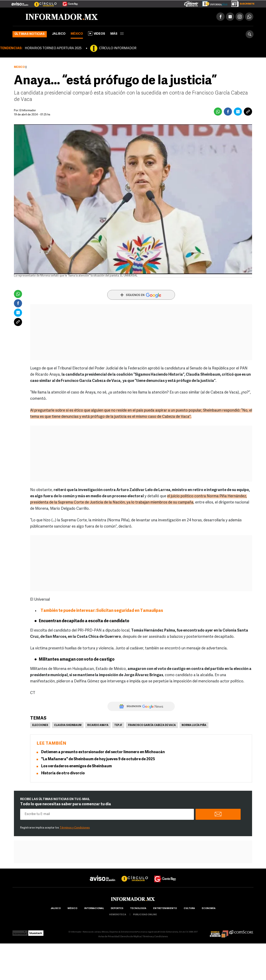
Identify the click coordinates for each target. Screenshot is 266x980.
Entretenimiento (165, 909)
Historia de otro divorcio (63, 773)
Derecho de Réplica (131, 937)
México (77, 34)
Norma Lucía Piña (194, 725)
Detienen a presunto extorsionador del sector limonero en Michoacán (103, 752)
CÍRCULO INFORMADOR (118, 48)
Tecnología (138, 909)
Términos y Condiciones (75, 828)
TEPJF (118, 725)
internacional (94, 909)
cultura (189, 909)
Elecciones (40, 725)
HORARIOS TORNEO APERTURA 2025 (53, 48)
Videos (97, 33)
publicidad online (145, 915)
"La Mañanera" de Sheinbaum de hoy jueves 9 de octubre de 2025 (98, 759)
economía (209, 909)
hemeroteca (118, 915)
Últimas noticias (30, 34)
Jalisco (59, 34)
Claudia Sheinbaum (68, 725)
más (117, 34)
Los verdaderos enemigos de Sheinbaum (76, 766)
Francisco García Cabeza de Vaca (152, 725)
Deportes (117, 909)
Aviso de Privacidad (109, 937)
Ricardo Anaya (98, 725)
